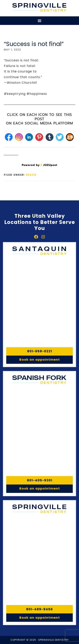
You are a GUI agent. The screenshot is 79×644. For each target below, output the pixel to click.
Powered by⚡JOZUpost (39, 165)
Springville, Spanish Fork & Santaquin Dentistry (39, 7)
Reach (31, 175)
